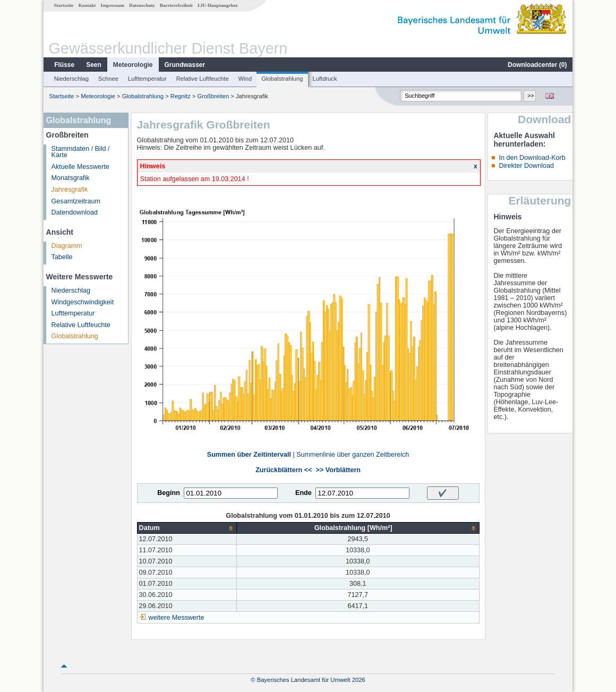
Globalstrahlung (282, 79)
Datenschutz (142, 5)
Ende (303, 493)
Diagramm (67, 246)
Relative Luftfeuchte (203, 79)
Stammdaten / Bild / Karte (81, 152)
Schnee (108, 79)
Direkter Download (526, 166)
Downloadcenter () (537, 65)
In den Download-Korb (532, 158)
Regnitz (181, 96)
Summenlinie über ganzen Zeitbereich (353, 455)
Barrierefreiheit (176, 5)
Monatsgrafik (71, 178)
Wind (245, 79)
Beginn (169, 493)
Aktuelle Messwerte (80, 167)
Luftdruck (325, 79)
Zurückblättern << (284, 470)
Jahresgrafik (70, 190)
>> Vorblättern (338, 470)
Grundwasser (185, 65)
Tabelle (62, 257)
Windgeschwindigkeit (83, 302)
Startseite (63, 5)
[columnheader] (187, 528)
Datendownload (75, 212)
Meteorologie (133, 65)
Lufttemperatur (147, 79)
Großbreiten (213, 96)
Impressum (113, 5)
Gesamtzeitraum (76, 201)
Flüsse (64, 65)
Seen (94, 65)
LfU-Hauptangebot (217, 5)
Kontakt (87, 5)
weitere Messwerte (177, 618)
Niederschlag (71, 79)
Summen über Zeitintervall (249, 455)
